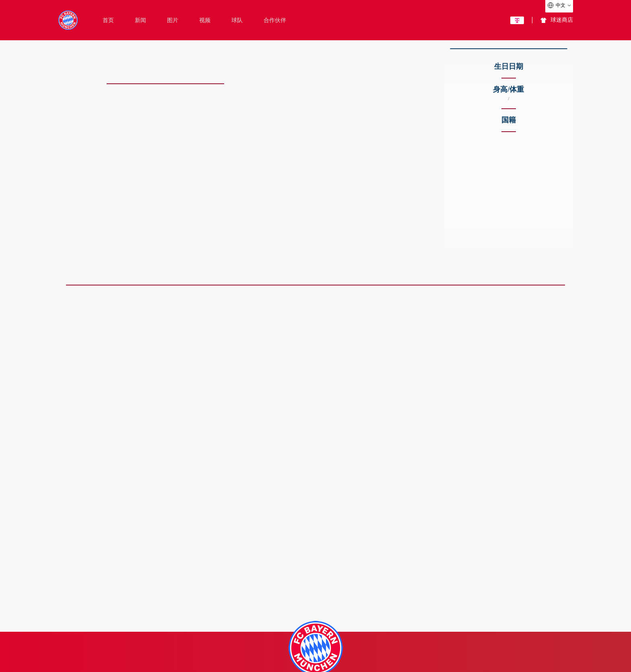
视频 (205, 21)
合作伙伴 (275, 21)
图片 (173, 21)
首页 (108, 21)
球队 (237, 21)
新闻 (140, 21)
